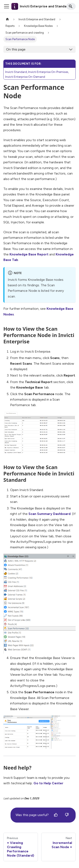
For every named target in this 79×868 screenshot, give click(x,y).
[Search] (71, 6)
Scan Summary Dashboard (50, 514)
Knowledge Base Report (29, 254)
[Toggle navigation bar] (7, 6)
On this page (16, 49)
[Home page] (7, 19)
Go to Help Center (48, 783)
